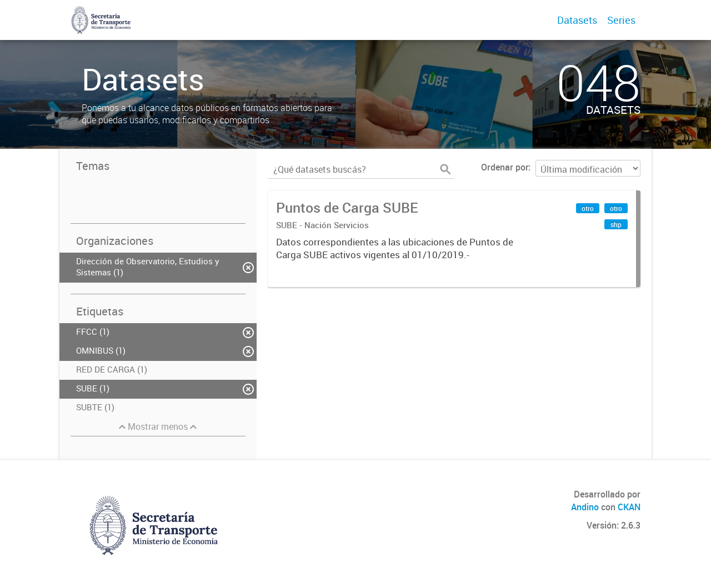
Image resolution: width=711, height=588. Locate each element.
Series (621, 20)
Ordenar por (505, 167)
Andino (585, 507)
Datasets (577, 20)
